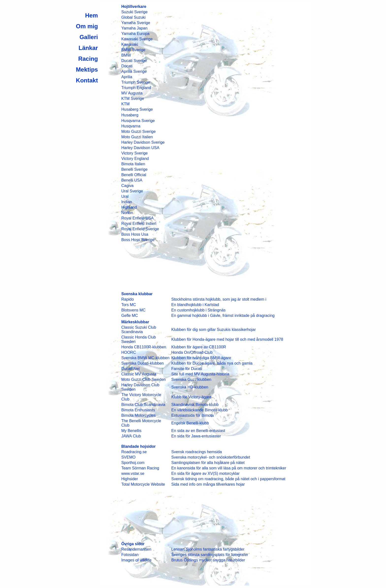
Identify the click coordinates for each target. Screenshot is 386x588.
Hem (92, 15)
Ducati (127, 66)
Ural (125, 196)
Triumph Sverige (136, 82)
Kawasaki (130, 44)
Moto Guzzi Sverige (139, 132)
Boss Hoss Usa (135, 234)
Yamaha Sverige (136, 23)
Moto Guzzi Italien (137, 137)
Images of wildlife (137, 560)
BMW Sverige (133, 50)
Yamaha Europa (135, 34)
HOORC (129, 352)
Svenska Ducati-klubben (143, 363)
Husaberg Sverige (137, 109)
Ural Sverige (132, 191)
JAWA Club (131, 436)
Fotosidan (130, 555)
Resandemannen (136, 549)
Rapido (128, 299)
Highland (129, 207)
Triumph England (136, 88)
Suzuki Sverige (135, 12)
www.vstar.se (133, 473)
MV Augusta (132, 93)
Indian (127, 202)
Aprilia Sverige (134, 71)
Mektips (87, 70)
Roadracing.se (134, 452)
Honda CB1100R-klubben (144, 347)
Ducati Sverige (134, 61)
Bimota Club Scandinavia (143, 405)
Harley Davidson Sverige (143, 142)
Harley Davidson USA (140, 148)
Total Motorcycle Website (143, 484)
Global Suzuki (134, 17)
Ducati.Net (131, 369)
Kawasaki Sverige (137, 39)
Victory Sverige (135, 153)
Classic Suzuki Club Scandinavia (139, 330)
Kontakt (87, 80)
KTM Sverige (133, 99)
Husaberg (130, 115)
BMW (126, 55)
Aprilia (127, 77)
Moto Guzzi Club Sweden (144, 379)
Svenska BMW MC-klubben (145, 358)
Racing (88, 59)
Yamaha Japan (134, 28)
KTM (126, 104)
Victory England (135, 159)
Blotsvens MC (134, 310)
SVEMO (129, 457)
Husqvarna (131, 126)
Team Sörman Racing (140, 468)
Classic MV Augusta (139, 374)
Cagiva (128, 186)
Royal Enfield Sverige (140, 229)
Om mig (87, 26)
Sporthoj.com (133, 463)
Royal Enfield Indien (139, 224)
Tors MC (129, 305)
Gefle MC (130, 316)
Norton (127, 213)
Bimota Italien (133, 164)
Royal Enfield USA (138, 218)
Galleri (89, 37)
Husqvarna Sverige (138, 121)
